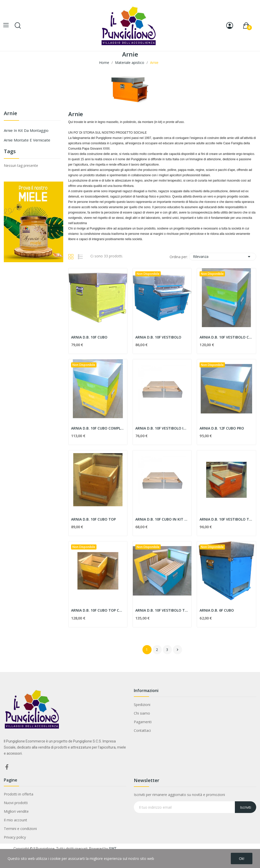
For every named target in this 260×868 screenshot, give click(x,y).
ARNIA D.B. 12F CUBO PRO (222, 428)
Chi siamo (142, 713)
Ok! (242, 858)
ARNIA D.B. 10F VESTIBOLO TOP (226, 519)
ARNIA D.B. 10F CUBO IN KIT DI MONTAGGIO (162, 519)
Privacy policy (15, 837)
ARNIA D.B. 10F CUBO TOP (93, 519)
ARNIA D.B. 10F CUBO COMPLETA (98, 428)
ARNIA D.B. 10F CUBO (89, 337)
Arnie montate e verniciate (27, 140)
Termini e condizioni (20, 829)
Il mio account (15, 820)
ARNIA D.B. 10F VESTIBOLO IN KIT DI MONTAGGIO (162, 428)
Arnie (10, 114)
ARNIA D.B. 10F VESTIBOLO (158, 337)
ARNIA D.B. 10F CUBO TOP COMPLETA (98, 610)
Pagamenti (143, 722)
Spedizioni (142, 705)
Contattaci (142, 730)
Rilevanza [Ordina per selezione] (223, 257)
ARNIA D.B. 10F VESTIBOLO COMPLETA (226, 337)
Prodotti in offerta (19, 794)
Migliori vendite (16, 811)
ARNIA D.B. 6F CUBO (217, 610)
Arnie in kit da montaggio (26, 130)
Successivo (177, 650)
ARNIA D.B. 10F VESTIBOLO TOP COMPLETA (162, 610)
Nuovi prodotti (16, 803)
